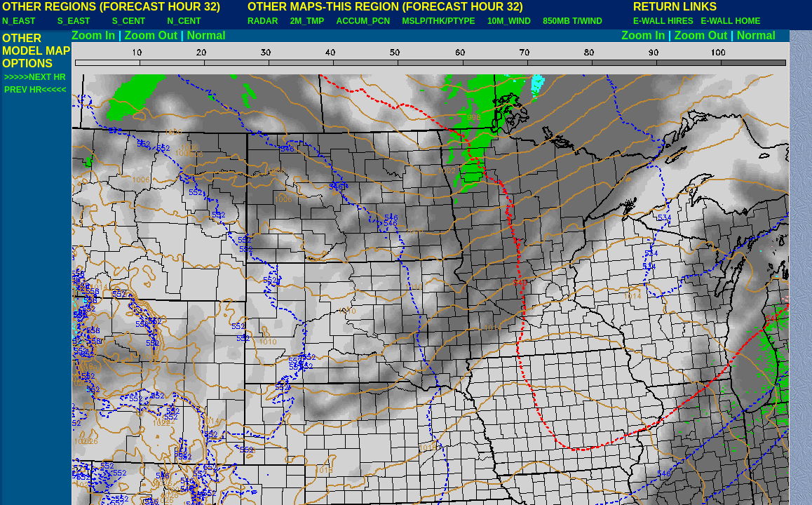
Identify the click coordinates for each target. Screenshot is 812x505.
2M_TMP (307, 21)
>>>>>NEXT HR (35, 77)
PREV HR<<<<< (35, 90)
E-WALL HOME (730, 21)
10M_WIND (509, 21)
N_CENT (184, 21)
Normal (207, 35)
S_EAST (74, 21)
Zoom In (93, 35)
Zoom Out (151, 35)
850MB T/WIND (573, 21)
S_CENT (129, 21)
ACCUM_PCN (364, 21)
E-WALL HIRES (665, 21)
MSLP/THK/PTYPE (439, 21)
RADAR (263, 21)
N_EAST (19, 21)
